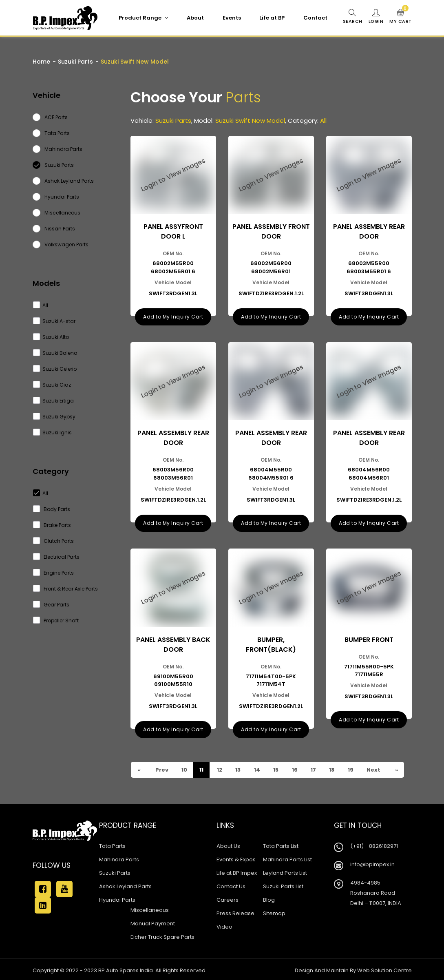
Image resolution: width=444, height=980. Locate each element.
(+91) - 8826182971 (374, 844)
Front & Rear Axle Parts (66, 589)
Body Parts (52, 509)
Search (352, 17)
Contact (315, 18)
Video (224, 925)
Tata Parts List (281, 844)
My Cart (401, 17)
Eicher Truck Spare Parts (162, 935)
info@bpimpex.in (372, 862)
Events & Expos (236, 857)
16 (296, 768)
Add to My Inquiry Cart (173, 316)
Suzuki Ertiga (54, 401)
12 (220, 768)
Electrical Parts (56, 557)
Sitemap (274, 911)
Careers (228, 898)
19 (353, 768)
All (41, 305)
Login (376, 17)
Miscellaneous (150, 908)
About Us (228, 844)
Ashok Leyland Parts (125, 884)
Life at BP (272, 18)
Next (376, 768)
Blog (269, 898)
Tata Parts (112, 844)
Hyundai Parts (117, 898)
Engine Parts (54, 573)
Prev (162, 768)
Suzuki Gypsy (54, 417)
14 (258, 768)
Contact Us (231, 884)
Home (41, 62)
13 (239, 768)
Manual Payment (153, 921)
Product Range (143, 18)
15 (277, 768)
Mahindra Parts (119, 857)
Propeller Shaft (56, 621)
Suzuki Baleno (55, 353)
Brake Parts (52, 525)
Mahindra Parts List (287, 857)
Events (231, 18)
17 (315, 768)
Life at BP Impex (237, 871)
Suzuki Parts (75, 62)
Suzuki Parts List (283, 884)
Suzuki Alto (51, 337)
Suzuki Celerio (55, 369)
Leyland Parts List (285, 871)
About (195, 18)
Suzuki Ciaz (52, 385)
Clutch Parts (54, 541)
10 (184, 768)
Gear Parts (51, 605)
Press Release (235, 911)
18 (334, 768)
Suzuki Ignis (53, 432)
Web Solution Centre (384, 968)
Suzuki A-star (54, 321)
